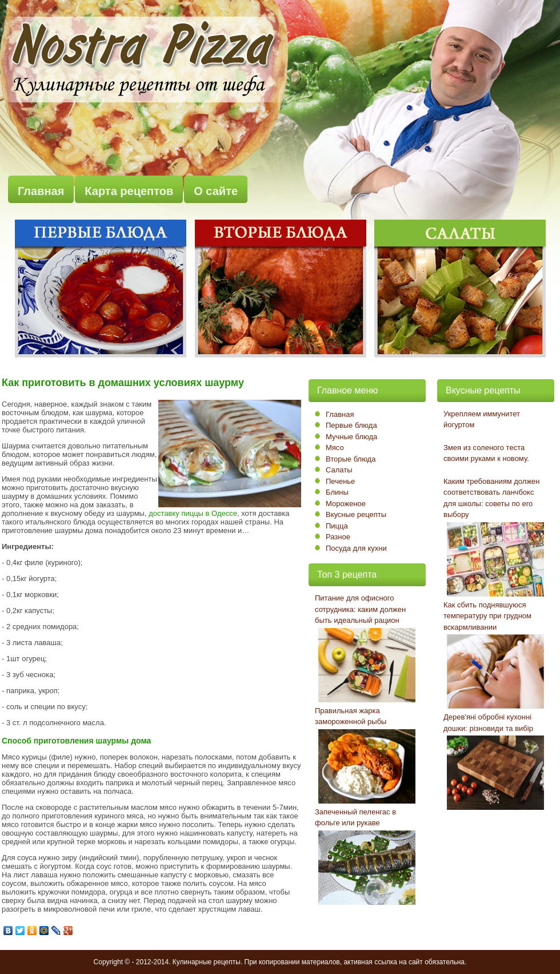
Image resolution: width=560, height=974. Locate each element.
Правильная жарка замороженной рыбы (351, 716)
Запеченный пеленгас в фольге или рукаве (355, 818)
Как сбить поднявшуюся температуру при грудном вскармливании (487, 616)
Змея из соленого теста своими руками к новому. (486, 453)
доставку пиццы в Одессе (193, 513)
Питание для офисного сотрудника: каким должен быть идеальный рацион (360, 609)
